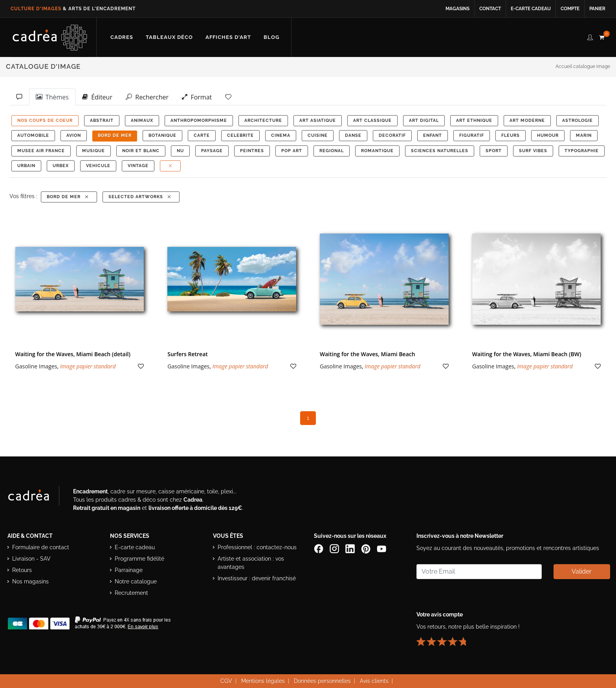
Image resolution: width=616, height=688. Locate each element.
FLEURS (511, 135)
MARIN (584, 135)
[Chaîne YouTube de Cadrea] (381, 548)
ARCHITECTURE (263, 120)
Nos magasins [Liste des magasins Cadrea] (30, 581)
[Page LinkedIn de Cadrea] (351, 548)
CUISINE (318, 135)
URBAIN (26, 166)
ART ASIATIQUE (318, 120)
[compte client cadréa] (590, 36)
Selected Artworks (140, 197)
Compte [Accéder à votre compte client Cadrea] (570, 9)
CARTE (202, 135)
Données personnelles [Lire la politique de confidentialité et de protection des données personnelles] (322, 681)
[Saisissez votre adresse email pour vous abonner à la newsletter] (479, 572)
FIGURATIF (472, 135)
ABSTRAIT (102, 120)
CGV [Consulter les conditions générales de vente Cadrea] (226, 681)
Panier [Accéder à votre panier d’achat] (597, 9)
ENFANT (433, 135)
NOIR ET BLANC (141, 151)
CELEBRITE (240, 135)
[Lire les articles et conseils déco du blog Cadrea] (271, 37)
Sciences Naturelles (440, 151)
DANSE (353, 135)
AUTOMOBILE (33, 135)
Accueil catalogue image (583, 66)
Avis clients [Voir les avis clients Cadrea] (374, 681)
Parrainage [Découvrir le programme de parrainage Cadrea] (129, 570)
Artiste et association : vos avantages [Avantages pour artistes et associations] (251, 563)
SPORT (494, 151)
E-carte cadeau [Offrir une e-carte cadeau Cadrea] (135, 547)
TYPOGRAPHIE (582, 151)
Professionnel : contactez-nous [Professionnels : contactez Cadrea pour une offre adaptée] (257, 547)
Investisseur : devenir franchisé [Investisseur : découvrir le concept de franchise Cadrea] (257, 578)
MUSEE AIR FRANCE (41, 151)
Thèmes (52, 97)
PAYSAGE (212, 151)
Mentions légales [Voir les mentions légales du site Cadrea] (263, 681)
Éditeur (97, 97)
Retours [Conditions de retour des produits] (22, 570)
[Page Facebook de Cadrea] (319, 548)
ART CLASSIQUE (372, 120)
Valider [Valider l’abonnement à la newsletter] (582, 571)
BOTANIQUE (162, 135)
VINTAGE (138, 166)
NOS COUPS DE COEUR (45, 120)
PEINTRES (252, 151)
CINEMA (281, 135)
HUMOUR (548, 135)
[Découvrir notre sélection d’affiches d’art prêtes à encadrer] (228, 37)
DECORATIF (392, 135)
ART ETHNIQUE (474, 120)
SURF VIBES (533, 151)
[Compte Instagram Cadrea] (335, 548)
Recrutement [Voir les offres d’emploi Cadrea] (131, 593)
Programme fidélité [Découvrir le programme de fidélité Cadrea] (139, 559)
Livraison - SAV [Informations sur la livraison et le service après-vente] (31, 559)
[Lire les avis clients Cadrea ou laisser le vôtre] (446, 638)
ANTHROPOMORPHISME (199, 120)
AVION (74, 135)
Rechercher (147, 97)
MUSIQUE (93, 151)
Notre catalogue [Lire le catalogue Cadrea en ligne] (136, 581)
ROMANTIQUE (377, 151)
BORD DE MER (115, 135)
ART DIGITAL (424, 120)
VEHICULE (98, 166)
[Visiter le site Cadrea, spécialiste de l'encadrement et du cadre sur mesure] (37, 497)
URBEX (61, 166)
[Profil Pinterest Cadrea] (367, 548)
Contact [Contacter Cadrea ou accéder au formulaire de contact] (490, 9)
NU (180, 151)
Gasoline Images (36, 366)
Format (197, 97)
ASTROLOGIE (577, 120)
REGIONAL (332, 151)
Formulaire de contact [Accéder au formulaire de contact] (41, 547)
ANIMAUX (142, 120)
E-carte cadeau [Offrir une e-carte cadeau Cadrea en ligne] (531, 9)
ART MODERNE (527, 120)
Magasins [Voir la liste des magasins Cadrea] (457, 9)
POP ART (292, 151)
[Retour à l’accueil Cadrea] (50, 37)
